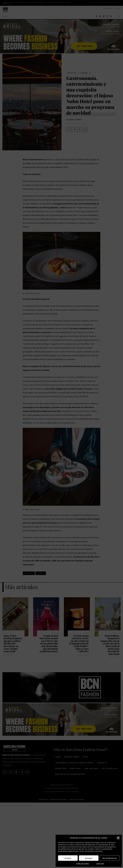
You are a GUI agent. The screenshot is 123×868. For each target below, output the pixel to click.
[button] (118, 838)
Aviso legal (100, 863)
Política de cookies (83, 863)
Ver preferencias (110, 858)
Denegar (89, 858)
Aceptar (68, 858)
